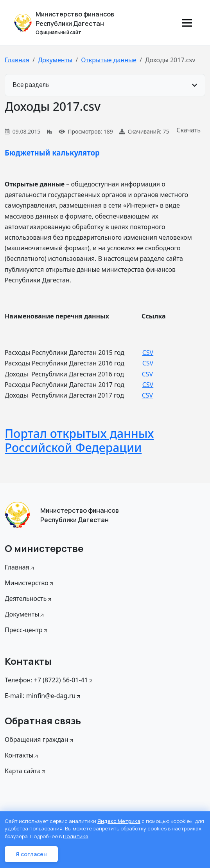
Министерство (30, 583)
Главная (17, 60)
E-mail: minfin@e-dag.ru (43, 696)
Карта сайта (26, 771)
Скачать (188, 130)
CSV (148, 353)
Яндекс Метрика (119, 821)
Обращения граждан (39, 740)
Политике (76, 836)
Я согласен (31, 854)
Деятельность (29, 599)
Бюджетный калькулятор (52, 153)
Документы (55, 60)
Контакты (22, 755)
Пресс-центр (27, 630)
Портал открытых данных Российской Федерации (79, 440)
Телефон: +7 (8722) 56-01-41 (49, 680)
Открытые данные (109, 60)
